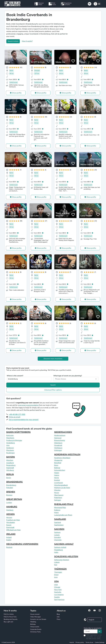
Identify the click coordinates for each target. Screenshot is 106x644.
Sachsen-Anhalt (60, 547)
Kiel (56, 565)
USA (56, 581)
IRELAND (11, 534)
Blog (58, 614)
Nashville (58, 592)
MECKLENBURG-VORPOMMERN (22, 544)
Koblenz (57, 510)
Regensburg (11, 465)
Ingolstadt (10, 468)
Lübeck (57, 562)
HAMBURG (12, 507)
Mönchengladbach (61, 485)
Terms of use (89, 642)
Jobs (58, 617)
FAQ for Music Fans (10, 617)
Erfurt (56, 575)
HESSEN (10, 514)
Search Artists (13, 41)
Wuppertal (58, 460)
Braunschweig (60, 440)
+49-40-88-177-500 (17, 414)
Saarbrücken (59, 525)
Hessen (9, 518)
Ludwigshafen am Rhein (63, 515)
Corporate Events (36, 629)
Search (53, 385)
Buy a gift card (8, 622)
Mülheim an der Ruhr (62, 488)
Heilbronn (10, 448)
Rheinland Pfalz (60, 508)
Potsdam (10, 488)
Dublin (9, 540)
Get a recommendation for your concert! (24, 420)
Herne (57, 478)
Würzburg (10, 470)
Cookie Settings (100, 642)
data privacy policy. (95, 639)
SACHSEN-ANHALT (64, 544)
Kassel (9, 525)
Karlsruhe (10, 435)
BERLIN (10, 474)
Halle (56, 552)
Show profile (17, 93)
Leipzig (57, 535)
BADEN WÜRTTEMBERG (18, 432)
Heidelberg (11, 443)
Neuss (57, 493)
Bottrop (57, 468)
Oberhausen (59, 495)
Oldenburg (58, 443)
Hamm (57, 475)
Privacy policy (80, 642)
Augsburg (10, 463)
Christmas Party (35, 632)
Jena (56, 577)
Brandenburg (11, 485)
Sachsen (57, 532)
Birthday (33, 624)
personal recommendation (29, 405)
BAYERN (11, 457)
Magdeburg (58, 550)
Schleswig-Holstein (62, 560)
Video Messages (36, 617)
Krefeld (57, 480)
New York (58, 590)
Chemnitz (58, 540)
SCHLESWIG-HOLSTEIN (66, 556)
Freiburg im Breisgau (14, 440)
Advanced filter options (53, 390)
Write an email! (15, 417)
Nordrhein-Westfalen (62, 458)
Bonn (56, 465)
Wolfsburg (58, 448)
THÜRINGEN (60, 569)
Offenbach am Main (13, 530)
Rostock (9, 547)
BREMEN (11, 492)
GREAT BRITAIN (14, 499)
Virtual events (35, 627)
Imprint (72, 642)
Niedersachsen (60, 435)
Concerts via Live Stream (38, 619)
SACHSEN (59, 529)
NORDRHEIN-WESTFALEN (67, 454)
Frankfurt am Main (13, 520)
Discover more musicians (53, 359)
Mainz (56, 513)
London (9, 503)
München (10, 460)
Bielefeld (58, 463)
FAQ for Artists (9, 614)
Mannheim (10, 438)
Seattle (57, 597)
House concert (35, 614)
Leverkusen (59, 483)
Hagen (57, 473)
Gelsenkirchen (60, 470)
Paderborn (58, 498)
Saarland (58, 523)
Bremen (9, 495)
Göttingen (58, 450)
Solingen (58, 500)
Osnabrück (58, 445)
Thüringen (58, 572)
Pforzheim (10, 450)
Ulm (8, 445)
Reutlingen (10, 453)
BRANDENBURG (14, 482)
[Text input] (91, 631)
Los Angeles (59, 595)
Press (59, 619)
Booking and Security (11, 619)
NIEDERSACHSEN (63, 432)
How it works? (27, 41)
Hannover (58, 438)
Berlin (9, 478)
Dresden (57, 537)
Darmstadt (10, 527)
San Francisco (59, 600)
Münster (57, 490)
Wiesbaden (11, 523)
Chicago (57, 587)
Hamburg (10, 510)
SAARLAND (60, 519)
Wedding (33, 622)
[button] (97, 4)
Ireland (9, 537)
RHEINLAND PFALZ (64, 504)
